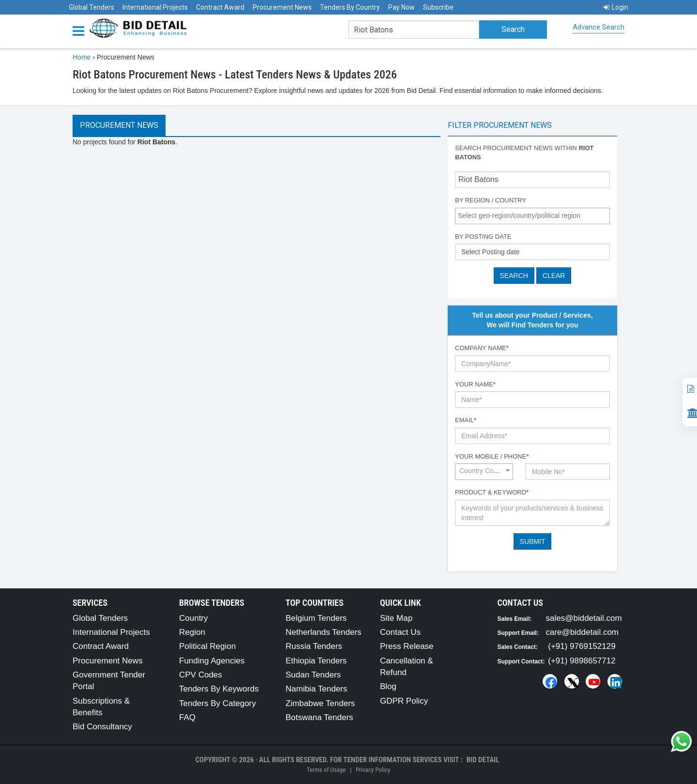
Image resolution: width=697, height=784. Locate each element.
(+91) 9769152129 (582, 646)
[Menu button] (81, 30)
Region (192, 632)
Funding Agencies (212, 661)
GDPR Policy (404, 701)
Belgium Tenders (316, 618)
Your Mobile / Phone (492, 456)
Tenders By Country (350, 7)
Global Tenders (91, 7)
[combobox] (532, 216)
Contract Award (220, 7)
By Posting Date (483, 237)
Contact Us (400, 632)
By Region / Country (491, 200)
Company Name (482, 348)
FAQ (187, 717)
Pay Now (402, 7)
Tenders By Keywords (219, 689)
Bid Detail (483, 760)
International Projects (155, 7)
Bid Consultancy (102, 727)
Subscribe (438, 7)
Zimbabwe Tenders (320, 703)
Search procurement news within (524, 153)
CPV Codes (201, 675)
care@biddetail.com (583, 632)
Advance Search (599, 27)
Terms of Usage (326, 770)
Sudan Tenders (313, 675)
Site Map (396, 618)
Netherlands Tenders (324, 632)
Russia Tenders (314, 646)
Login (616, 7)
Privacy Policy (373, 770)
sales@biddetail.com (584, 618)
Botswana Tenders (319, 717)
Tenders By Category (218, 703)
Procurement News (282, 7)
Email (466, 420)
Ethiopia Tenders (316, 661)
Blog (388, 686)
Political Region (207, 646)
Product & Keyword (492, 492)
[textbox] (535, 215)
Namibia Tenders (316, 689)
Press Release (407, 646)
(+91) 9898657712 (582, 661)
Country (194, 618)
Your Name (475, 384)
